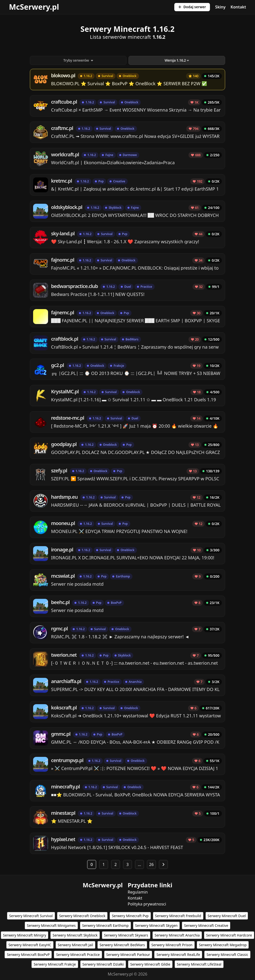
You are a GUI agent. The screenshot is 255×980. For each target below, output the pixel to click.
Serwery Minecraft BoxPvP (28, 955)
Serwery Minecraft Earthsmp (105, 925)
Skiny (220, 7)
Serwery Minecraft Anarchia (177, 935)
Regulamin (138, 892)
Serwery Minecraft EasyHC (30, 945)
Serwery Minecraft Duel (227, 916)
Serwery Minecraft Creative (206, 925)
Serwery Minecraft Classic (227, 955)
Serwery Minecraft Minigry (25, 935)
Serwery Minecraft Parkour (128, 955)
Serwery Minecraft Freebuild (178, 916)
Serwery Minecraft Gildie (150, 964)
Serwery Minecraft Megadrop (223, 945)
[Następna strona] (163, 864)
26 (151, 864)
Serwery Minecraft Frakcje (55, 964)
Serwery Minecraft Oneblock (82, 916)
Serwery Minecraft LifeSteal (199, 964)
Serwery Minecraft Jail (75, 945)
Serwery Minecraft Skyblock (75, 935)
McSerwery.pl (34, 7)
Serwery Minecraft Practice (78, 955)
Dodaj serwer (192, 7)
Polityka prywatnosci (147, 904)
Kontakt (238, 7)
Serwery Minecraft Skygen (157, 925)
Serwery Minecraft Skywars (126, 935)
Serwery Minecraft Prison (172, 945)
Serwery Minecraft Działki (103, 964)
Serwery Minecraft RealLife (178, 955)
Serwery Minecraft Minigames (51, 925)
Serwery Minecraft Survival (31, 916)
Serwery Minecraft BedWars (122, 945)
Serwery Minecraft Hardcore (229, 935)
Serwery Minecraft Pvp (130, 916)
